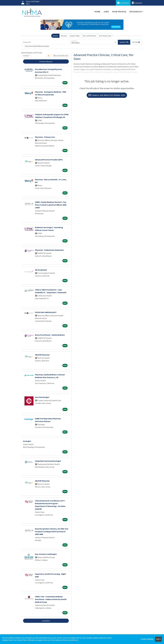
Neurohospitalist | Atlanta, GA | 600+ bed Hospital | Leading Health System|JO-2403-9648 (52, 531)
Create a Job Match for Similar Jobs (107, 95)
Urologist (27, 441)
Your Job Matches (89, 36)
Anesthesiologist (42, 397)
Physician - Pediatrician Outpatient (49, 250)
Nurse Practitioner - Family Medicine (50, 335)
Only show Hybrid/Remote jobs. (37, 46)
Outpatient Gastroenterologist (48, 461)
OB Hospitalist (41, 270)
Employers (137, 3)
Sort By (26, 56)
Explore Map (75, 36)
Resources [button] (136, 12)
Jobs (106, 12)
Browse (64, 36)
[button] (136, 42)
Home (97, 12)
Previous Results (46, 62)
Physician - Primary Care (45, 137)
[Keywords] (46, 42)
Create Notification (61, 56)
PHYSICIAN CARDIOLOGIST (46, 312)
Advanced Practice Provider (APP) (49, 160)
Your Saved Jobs (105, 36)
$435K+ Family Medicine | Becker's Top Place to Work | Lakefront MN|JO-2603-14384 (51, 205)
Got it (158, 639)
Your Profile (119, 12)
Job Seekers (123, 3)
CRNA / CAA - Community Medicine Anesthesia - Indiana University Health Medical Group (51, 599)
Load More (46, 621)
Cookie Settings (147, 639)
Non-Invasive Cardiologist (46, 554)
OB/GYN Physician (42, 355)
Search (55, 36)
